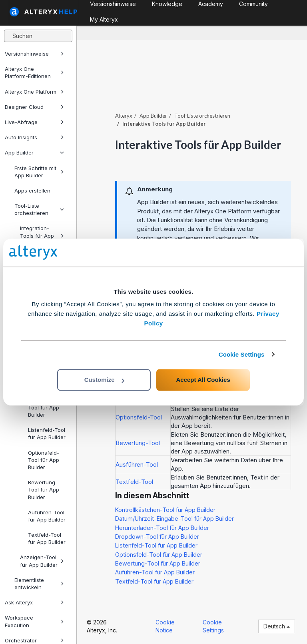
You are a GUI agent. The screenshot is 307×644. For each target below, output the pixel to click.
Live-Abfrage (34, 122)
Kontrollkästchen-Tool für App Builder (165, 510)
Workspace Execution (34, 621)
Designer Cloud (34, 107)
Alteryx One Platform (34, 92)
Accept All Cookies (203, 380)
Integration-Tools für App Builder (42, 235)
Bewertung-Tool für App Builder (44, 490)
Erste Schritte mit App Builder (39, 172)
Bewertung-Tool (138, 443)
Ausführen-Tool (137, 464)
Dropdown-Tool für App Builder (44, 407)
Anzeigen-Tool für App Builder (42, 561)
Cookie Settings (242, 354)
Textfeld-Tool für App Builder (47, 538)
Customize (104, 380)
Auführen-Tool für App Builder (47, 516)
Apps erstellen (32, 191)
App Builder (34, 152)
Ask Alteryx (34, 602)
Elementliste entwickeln (39, 584)
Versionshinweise (34, 54)
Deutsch (277, 626)
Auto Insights (34, 137)
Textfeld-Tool (134, 482)
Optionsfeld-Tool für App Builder (44, 460)
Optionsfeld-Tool (139, 417)
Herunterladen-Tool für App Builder (162, 528)
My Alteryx (104, 19)
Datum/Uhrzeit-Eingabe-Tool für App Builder (174, 519)
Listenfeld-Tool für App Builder (47, 433)
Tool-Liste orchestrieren (39, 209)
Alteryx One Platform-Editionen (34, 72)
